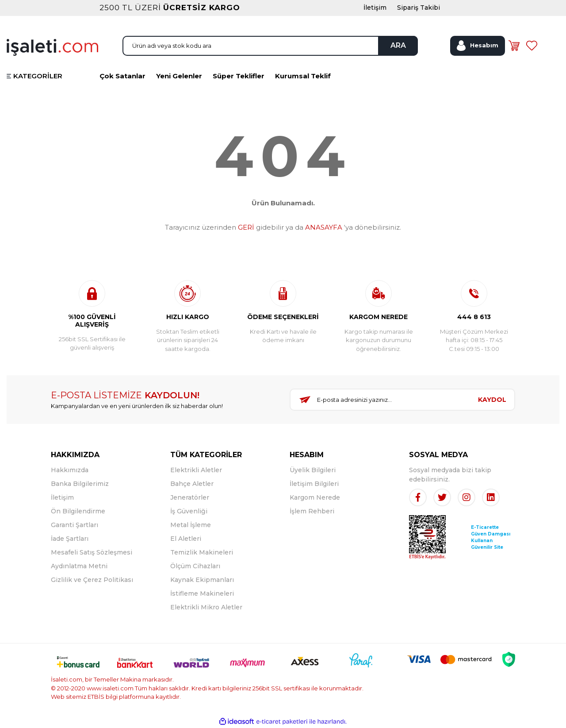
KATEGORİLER (38, 76)
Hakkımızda (70, 470)
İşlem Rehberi (312, 511)
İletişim (62, 497)
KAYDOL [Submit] (492, 400)
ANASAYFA (324, 227)
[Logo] (52, 46)
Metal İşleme (191, 525)
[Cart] (514, 46)
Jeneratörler (190, 497)
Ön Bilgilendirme (78, 511)
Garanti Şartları (75, 525)
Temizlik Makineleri (202, 552)
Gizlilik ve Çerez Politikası (92, 580)
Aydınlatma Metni (79, 566)
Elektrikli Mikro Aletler (206, 607)
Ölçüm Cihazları (195, 566)
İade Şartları (70, 539)
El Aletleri (186, 539)
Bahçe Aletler (192, 484)
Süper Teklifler (239, 76)
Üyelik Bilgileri (313, 470)
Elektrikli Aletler (196, 470)
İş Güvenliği (189, 511)
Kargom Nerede (315, 497)
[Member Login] (478, 46)
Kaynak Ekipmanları (202, 580)
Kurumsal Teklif (303, 76)
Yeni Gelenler (179, 76)
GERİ (246, 227)
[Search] (270, 46)
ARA (398, 45)
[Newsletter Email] (380, 400)
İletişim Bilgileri (314, 484)
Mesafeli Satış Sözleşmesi (92, 552)
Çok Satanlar (122, 76)
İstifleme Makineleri (202, 593)
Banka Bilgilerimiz (80, 484)
